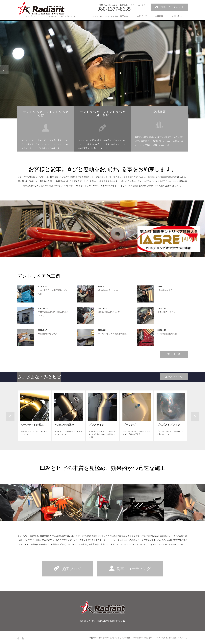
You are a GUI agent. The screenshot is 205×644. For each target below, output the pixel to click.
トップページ (32, 16)
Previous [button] (4, 70)
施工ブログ (142, 16)
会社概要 (159, 16)
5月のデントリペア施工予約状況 (112, 334)
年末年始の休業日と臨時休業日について (53, 314)
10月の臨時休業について (109, 312)
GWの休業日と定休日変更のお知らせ (53, 292)
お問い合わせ (178, 16)
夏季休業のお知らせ (167, 312)
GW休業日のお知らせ (167, 334)
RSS (23, 638)
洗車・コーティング (172, 7)
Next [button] (201, 70)
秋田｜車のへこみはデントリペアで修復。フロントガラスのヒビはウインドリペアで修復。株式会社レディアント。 (143, 638)
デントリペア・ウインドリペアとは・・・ (65, 16)
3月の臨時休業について (108, 290)
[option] (102, 70)
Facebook (18, 638)
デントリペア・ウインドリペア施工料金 (110, 16)
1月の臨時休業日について (169, 290)
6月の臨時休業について (48, 334)
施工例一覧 (174, 354)
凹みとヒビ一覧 (174, 377)
